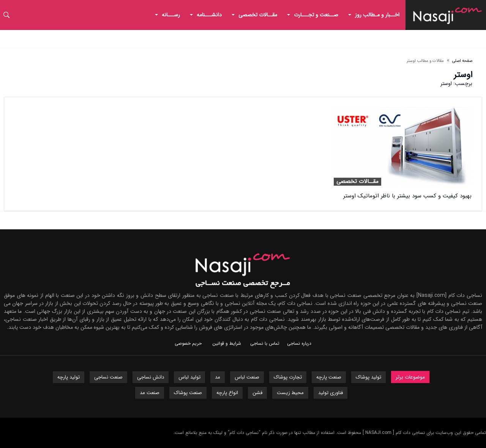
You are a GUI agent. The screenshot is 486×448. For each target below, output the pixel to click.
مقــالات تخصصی (357, 182)
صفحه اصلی (462, 61)
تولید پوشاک (368, 377)
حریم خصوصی (188, 343)
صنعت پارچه (329, 377)
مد (218, 377)
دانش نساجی (151, 377)
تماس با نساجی (265, 343)
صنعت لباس (247, 377)
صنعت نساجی (108, 377)
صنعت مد (150, 393)
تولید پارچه (69, 377)
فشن (257, 393)
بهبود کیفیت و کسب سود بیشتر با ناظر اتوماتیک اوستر (407, 196)
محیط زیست (290, 393)
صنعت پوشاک (188, 393)
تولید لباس (189, 377)
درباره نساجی (299, 343)
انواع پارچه (227, 393)
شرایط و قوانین (227, 343)
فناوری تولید (331, 393)
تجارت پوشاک (288, 377)
